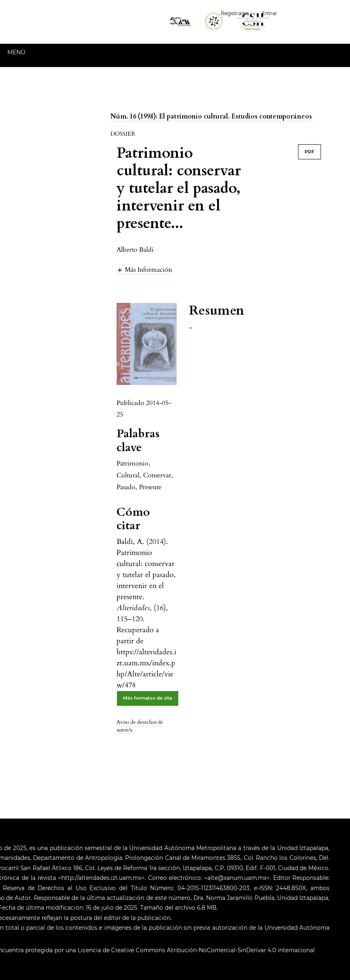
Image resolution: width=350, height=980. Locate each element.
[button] (144, 270)
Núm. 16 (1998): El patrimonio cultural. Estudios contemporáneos (211, 116)
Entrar (269, 13)
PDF (310, 152)
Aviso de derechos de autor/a (140, 726)
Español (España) (317, 12)
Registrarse (235, 13)
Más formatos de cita (148, 698)
